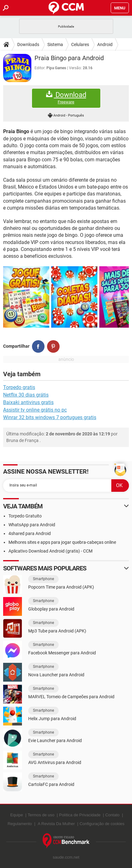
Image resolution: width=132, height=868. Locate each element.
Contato (113, 815)
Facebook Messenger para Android (62, 653)
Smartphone (43, 579)
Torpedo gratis (19, 387)
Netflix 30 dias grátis (26, 395)
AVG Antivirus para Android (55, 762)
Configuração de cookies (102, 824)
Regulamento (20, 824)
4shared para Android (30, 533)
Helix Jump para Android (52, 719)
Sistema (55, 44)
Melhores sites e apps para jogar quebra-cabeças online (62, 542)
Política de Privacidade (80, 815)
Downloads (28, 44)
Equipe (17, 815)
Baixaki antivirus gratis (28, 402)
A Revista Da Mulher (56, 824)
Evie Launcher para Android (55, 741)
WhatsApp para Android (32, 525)
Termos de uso (41, 815)
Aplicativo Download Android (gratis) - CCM (50, 551)
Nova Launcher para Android (56, 675)
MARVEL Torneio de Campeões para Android (71, 697)
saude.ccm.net (66, 857)
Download (66, 98)
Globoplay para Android (51, 609)
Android (105, 44)
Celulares (80, 44)
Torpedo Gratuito (25, 516)
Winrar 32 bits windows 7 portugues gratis (50, 417)
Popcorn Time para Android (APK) (61, 587)
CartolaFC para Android (51, 784)
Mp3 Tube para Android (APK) (57, 631)
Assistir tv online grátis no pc (35, 410)
